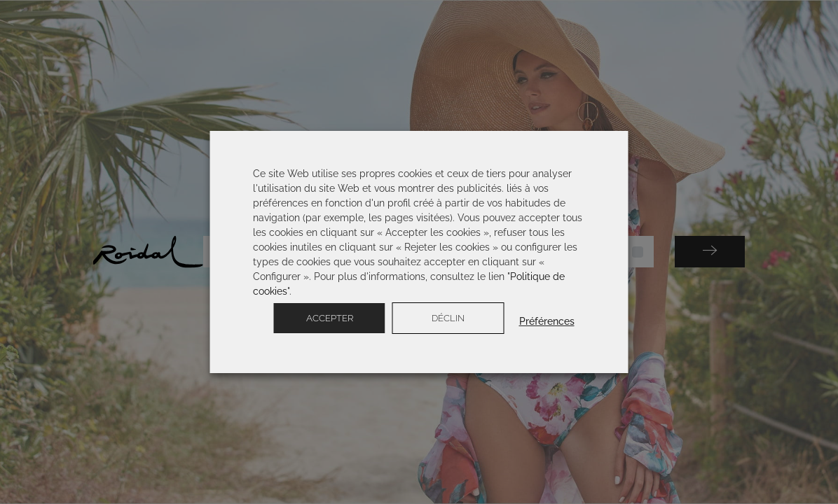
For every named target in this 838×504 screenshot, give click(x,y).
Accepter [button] (330, 318)
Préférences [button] (547, 321)
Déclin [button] (448, 318)
